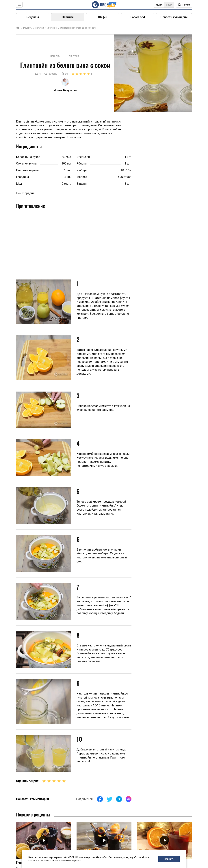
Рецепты (33, 17)
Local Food (138, 17)
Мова (159, 5)
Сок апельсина (26, 163)
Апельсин (83, 157)
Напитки (68, 17)
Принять (169, 859)
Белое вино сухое (28, 157)
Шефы (103, 17)
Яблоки (82, 163)
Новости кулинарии (174, 17)
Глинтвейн (52, 28)
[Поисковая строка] (184, 5)
